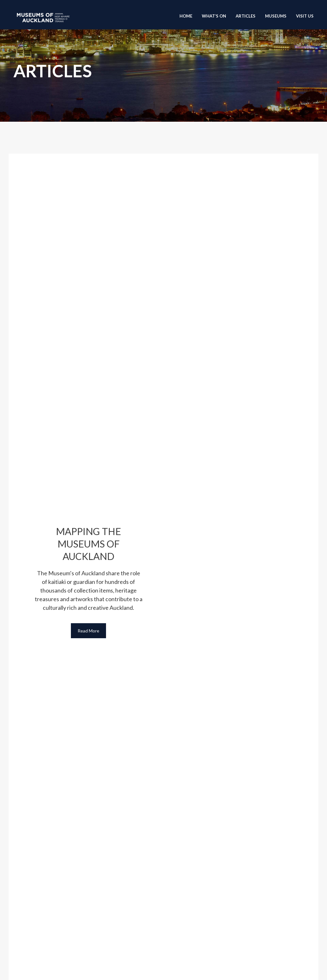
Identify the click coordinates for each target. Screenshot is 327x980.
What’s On (214, 16)
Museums (276, 16)
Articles (246, 16)
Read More (88, 631)
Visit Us (305, 16)
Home (186, 16)
